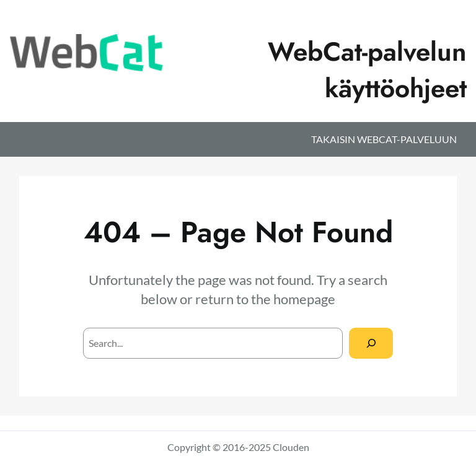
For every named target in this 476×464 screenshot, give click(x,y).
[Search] (371, 343)
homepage (304, 299)
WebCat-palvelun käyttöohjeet (367, 70)
